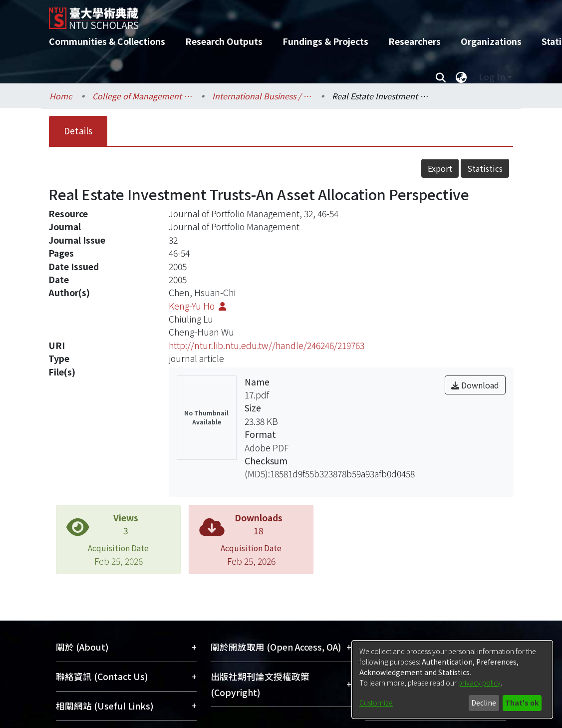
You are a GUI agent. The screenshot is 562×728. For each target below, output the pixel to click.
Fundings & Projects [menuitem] (325, 41)
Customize (376, 703)
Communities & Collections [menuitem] (107, 41)
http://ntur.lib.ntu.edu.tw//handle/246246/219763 (267, 345)
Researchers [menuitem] (415, 41)
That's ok (522, 703)
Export (440, 168)
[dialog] (452, 680)
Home (61, 96)
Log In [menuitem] (492, 77)
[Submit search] (440, 77)
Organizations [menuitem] (491, 41)
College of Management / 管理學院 (142, 96)
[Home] (272, 14)
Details (78, 131)
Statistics (485, 168)
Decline (484, 703)
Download (475, 385)
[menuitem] (461, 77)
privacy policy (479, 683)
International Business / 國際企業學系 (262, 96)
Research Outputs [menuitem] (224, 41)
